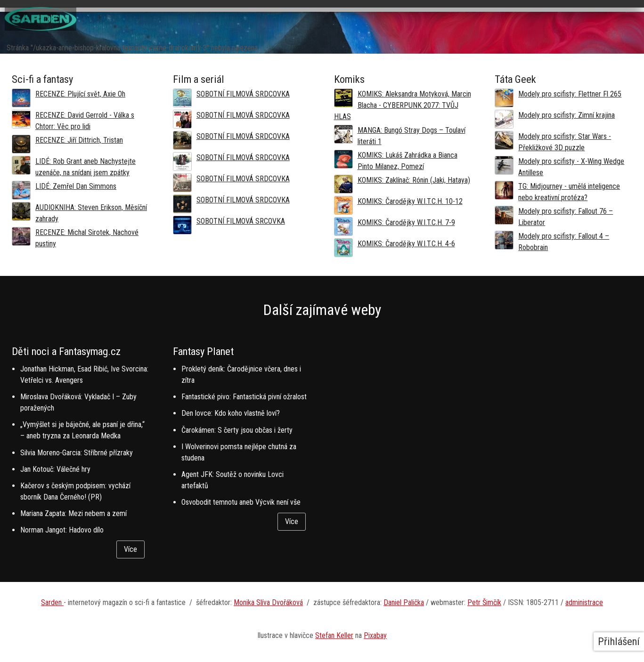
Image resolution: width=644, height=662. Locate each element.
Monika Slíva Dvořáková (268, 602)
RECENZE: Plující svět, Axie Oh (80, 94)
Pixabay (375, 635)
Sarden (52, 602)
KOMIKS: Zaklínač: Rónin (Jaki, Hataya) (414, 180)
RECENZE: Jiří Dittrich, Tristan (79, 140)
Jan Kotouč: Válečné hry (55, 469)
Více (130, 549)
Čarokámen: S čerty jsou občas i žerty (237, 430)
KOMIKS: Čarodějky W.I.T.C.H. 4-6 (406, 244)
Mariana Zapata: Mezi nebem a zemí (73, 513)
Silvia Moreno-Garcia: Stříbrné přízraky (77, 453)
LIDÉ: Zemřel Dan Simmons (76, 186)
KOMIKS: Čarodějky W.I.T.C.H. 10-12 (410, 201)
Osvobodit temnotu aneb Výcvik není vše (241, 502)
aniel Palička (406, 602)
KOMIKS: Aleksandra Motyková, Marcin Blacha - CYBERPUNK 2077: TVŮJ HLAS (403, 105)
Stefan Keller (334, 635)
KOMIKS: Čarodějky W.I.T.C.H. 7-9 (406, 222)
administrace (584, 602)
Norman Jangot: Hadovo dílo (62, 530)
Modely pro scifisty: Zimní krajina (567, 115)
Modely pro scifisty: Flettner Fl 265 (570, 94)
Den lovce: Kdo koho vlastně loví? (231, 413)
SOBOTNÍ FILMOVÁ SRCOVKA (241, 221)
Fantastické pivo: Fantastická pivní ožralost (244, 397)
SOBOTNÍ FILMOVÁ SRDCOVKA (243, 94)
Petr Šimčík (484, 602)
